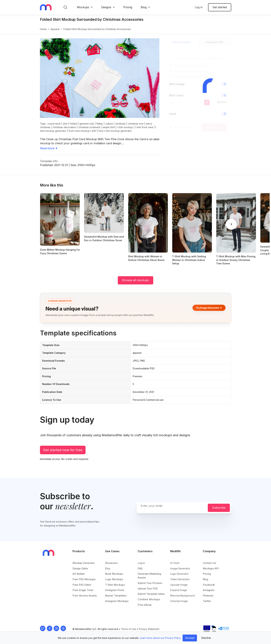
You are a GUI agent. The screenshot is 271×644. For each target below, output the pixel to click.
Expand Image (179, 590)
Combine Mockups (149, 599)
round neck (54, 124)
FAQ (140, 568)
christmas (120, 124)
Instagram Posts (115, 590)
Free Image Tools (83, 590)
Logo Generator (179, 574)
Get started (220, 7)
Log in (199, 7)
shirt (65, 124)
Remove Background (182, 596)
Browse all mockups (135, 280)
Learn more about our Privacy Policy (160, 638)
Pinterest (208, 596)
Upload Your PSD (148, 589)
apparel (55, 29)
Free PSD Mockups (84, 579)
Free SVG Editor (82, 585)
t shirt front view (144, 127)
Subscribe (219, 508)
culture (109, 124)
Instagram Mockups (117, 601)
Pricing (128, 7)
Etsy (108, 568)
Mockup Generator (84, 563)
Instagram (209, 590)
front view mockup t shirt (82, 131)
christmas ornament (89, 127)
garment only (87, 124)
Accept (190, 638)
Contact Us (209, 563)
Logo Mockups (114, 579)
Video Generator (180, 579)
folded (73, 124)
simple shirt (109, 127)
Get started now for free (63, 450)
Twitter (207, 601)
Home (43, 29)
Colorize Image (179, 601)
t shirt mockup (125, 127)
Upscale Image (179, 585)
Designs (106, 7)
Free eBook (145, 605)
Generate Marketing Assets (149, 576)
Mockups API (211, 568)
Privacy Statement (149, 629)
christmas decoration (64, 127)
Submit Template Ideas (151, 594)
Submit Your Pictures (150, 583)
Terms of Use (128, 629)
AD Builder (79, 574)
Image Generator (180, 568)
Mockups (83, 7)
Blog (144, 7)
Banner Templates (116, 596)
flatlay (100, 124)
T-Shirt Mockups (115, 585)
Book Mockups (114, 574)
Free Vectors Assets (85, 596)
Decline (206, 638)
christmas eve (136, 124)
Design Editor (80, 568)
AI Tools (175, 563)
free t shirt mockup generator (115, 131)
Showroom (111, 563)
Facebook (209, 585)
